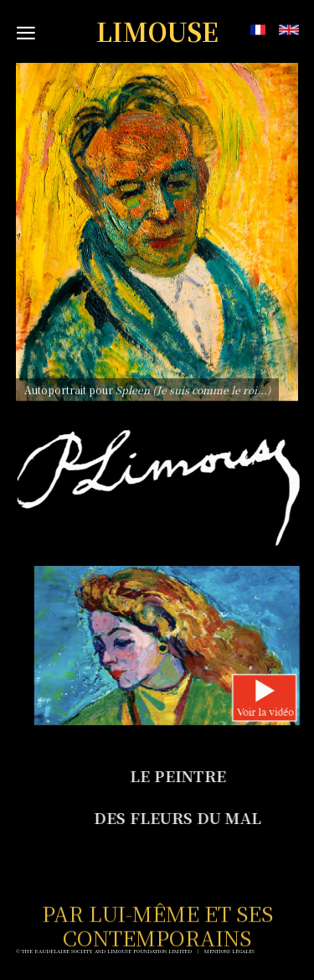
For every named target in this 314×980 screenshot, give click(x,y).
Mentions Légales (229, 951)
